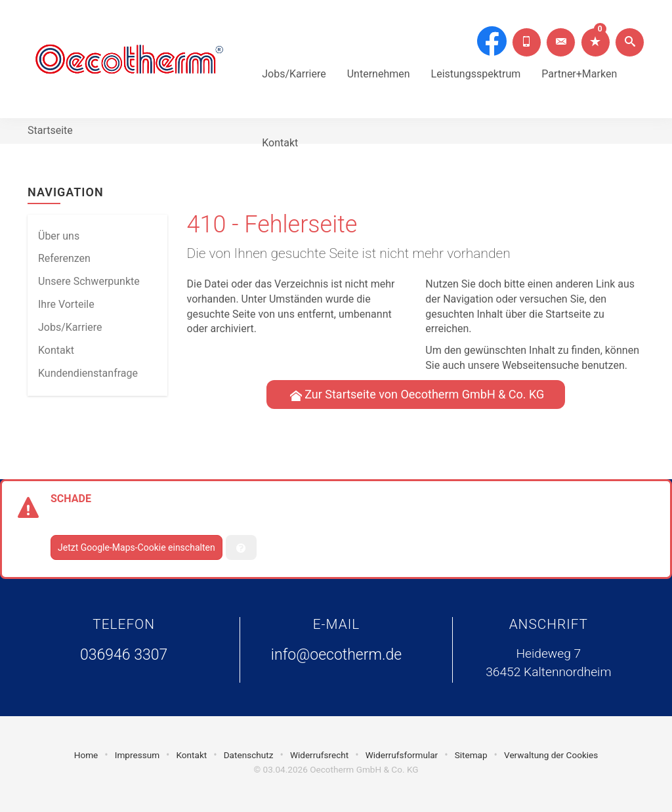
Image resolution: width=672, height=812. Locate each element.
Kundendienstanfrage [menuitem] (88, 373)
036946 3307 (124, 655)
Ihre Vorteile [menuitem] (66, 304)
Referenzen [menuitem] (64, 258)
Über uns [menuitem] (59, 236)
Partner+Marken (579, 56)
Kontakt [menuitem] (56, 350)
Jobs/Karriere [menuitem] (70, 327)
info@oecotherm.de (336, 655)
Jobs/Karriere (294, 56)
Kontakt (280, 125)
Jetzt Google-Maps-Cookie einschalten (136, 547)
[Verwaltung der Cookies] (241, 547)
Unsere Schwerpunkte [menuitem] (89, 281)
